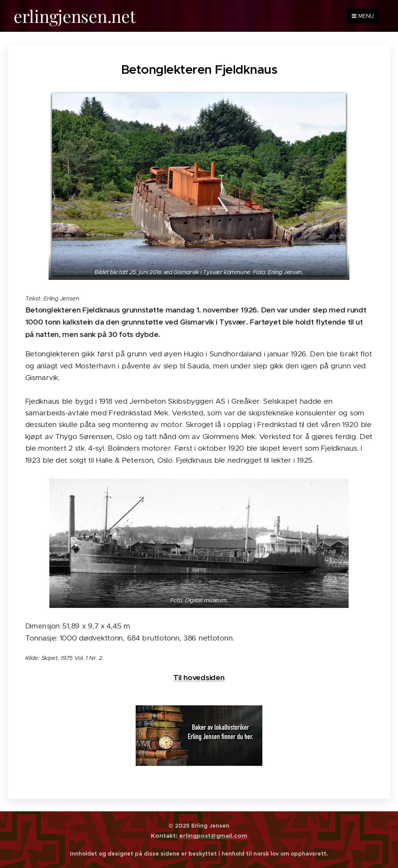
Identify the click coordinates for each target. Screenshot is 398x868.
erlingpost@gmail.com (212, 836)
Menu (363, 16)
